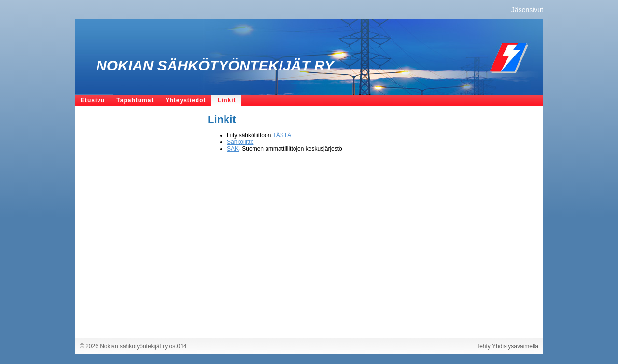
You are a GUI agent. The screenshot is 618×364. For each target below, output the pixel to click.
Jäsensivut (527, 10)
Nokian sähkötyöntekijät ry (215, 65)
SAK (233, 149)
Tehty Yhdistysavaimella (507, 346)
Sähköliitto (240, 142)
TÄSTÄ (282, 135)
